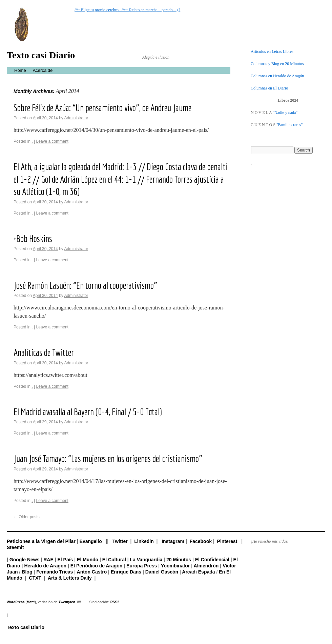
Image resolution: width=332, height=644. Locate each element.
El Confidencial (212, 560)
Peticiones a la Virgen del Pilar (41, 541)
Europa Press (142, 566)
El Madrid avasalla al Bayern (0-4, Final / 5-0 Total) (88, 412)
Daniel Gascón (162, 572)
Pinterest (227, 541)
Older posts (27, 517)
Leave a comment (52, 141)
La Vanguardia (146, 560)
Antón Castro (92, 572)
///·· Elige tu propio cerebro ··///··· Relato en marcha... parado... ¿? (127, 10)
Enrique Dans (126, 572)
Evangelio (91, 541)
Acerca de (43, 70)
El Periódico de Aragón (97, 566)
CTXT (35, 578)
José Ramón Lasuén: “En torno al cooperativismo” (85, 285)
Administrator (76, 118)
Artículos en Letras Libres (272, 52)
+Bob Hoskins (33, 238)
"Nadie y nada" (285, 113)
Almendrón (206, 566)
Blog (27, 572)
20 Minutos (179, 560)
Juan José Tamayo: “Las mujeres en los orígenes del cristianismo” (108, 458)
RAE (48, 560)
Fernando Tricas (55, 572)
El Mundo (88, 560)
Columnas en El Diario (269, 88)
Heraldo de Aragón (45, 566)
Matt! (31, 602)
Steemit (15, 547)
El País (65, 560)
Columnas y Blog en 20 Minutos (277, 64)
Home (20, 70)
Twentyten (67, 602)
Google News (25, 560)
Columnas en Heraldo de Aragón (277, 76)
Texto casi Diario (41, 55)
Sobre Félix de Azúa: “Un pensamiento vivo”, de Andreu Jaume (102, 108)
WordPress (16, 602)
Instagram (173, 541)
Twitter (120, 541)
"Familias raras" (289, 125)
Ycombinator (175, 566)
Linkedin (144, 541)
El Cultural (114, 560)
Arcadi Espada (198, 572)
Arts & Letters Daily (70, 578)
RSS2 (115, 602)
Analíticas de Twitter (44, 352)
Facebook (201, 541)
